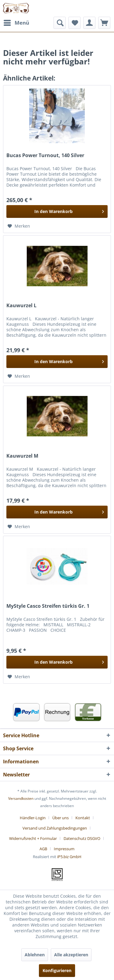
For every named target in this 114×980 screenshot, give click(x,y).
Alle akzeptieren (71, 955)
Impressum (64, 849)
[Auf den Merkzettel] (19, 226)
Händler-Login (33, 818)
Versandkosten (21, 798)
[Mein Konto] (89, 23)
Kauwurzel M (22, 456)
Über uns (60, 818)
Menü (16, 22)
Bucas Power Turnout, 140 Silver (45, 155)
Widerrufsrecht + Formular (33, 838)
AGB (43, 849)
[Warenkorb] (104, 23)
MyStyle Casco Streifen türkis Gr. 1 (48, 606)
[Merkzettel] (74, 23)
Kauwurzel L (21, 306)
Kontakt (83, 818)
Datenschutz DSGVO (82, 838)
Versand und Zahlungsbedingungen (55, 828)
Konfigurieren (57, 970)
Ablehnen (35, 955)
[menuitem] (16, 23)
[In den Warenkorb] (57, 211)
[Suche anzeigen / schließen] (60, 23)
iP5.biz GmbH (69, 857)
